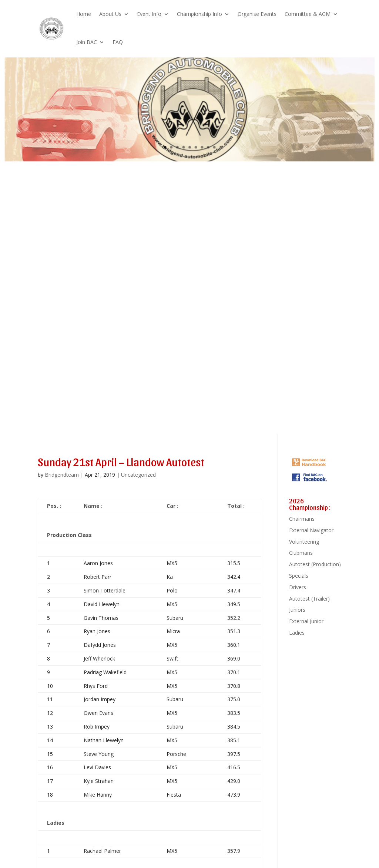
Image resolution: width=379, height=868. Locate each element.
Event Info (149, 14)
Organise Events (257, 14)
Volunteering (304, 542)
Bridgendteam (62, 475)
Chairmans (302, 519)
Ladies (297, 633)
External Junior (306, 621)
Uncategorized (138, 475)
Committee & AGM (308, 14)
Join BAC (87, 42)
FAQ (118, 42)
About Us (110, 14)
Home (84, 14)
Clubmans (301, 553)
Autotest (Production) (315, 564)
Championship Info (199, 14)
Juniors (297, 610)
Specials (299, 576)
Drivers (298, 587)
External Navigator (311, 530)
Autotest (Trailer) (309, 599)
